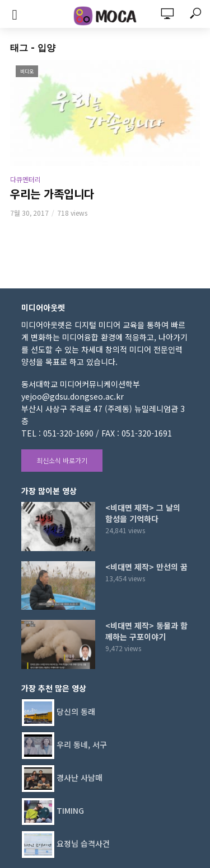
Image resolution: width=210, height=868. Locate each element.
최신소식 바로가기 (62, 460)
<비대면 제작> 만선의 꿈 (146, 567)
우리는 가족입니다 (52, 194)
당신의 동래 (76, 712)
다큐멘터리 (25, 179)
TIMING (70, 810)
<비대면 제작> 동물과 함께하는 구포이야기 (146, 631)
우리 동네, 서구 (82, 744)
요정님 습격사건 (83, 843)
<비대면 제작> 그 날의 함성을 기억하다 (143, 513)
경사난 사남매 (80, 777)
